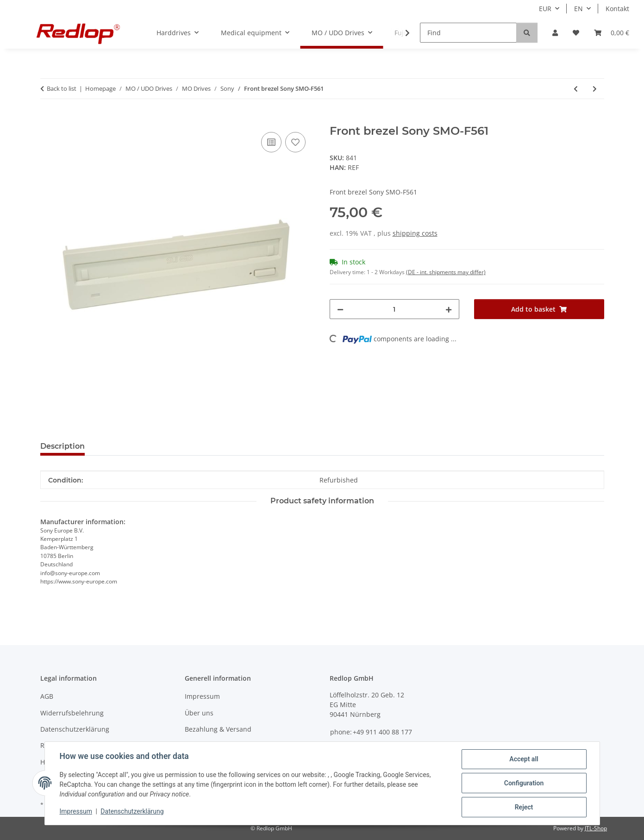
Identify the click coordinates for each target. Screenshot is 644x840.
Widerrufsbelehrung (72, 713)
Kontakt (617, 9)
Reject (524, 807)
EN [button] (578, 9)
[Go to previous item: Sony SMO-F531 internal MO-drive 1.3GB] (576, 89)
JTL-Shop (596, 828)
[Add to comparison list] (271, 142)
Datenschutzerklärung (132, 811)
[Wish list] (576, 33)
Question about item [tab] (139, 446)
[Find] (468, 33)
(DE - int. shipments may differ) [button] (446, 272)
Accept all (524, 759)
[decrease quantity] (340, 309)
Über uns (199, 713)
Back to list (62, 88)
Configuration (524, 783)
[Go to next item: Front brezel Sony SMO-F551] (595, 89)
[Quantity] (395, 309)
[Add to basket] (48, 119)
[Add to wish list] (295, 142)
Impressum (76, 811)
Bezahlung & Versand (218, 729)
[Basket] (612, 33)
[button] (555, 33)
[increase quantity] (449, 309)
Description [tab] (63, 446)
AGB (47, 696)
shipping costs (415, 233)
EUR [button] (545, 9)
